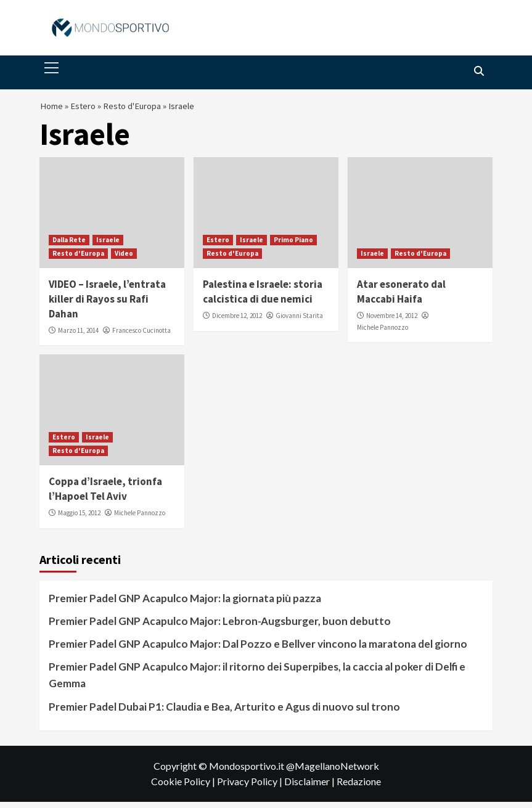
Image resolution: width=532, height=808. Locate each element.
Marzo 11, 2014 (78, 337)
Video (124, 259)
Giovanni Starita (299, 322)
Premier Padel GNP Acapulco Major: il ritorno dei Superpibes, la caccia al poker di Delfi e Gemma (257, 681)
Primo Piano (293, 246)
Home (52, 109)
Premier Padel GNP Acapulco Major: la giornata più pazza (185, 604)
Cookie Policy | (184, 787)
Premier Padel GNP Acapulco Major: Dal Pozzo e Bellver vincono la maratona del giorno (258, 650)
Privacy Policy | (251, 787)
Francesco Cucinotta (141, 337)
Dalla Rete (69, 246)
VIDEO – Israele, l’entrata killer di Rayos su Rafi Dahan (107, 305)
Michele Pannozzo (383, 333)
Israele (108, 246)
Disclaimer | (310, 787)
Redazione (359, 787)
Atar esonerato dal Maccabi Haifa (401, 298)
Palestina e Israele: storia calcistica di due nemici (263, 298)
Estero (88, 109)
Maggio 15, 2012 (79, 519)
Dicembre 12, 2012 (237, 322)
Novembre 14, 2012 (392, 322)
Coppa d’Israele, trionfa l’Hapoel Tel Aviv (105, 495)
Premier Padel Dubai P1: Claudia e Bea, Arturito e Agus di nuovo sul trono (224, 712)
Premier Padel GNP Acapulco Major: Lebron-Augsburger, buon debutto (220, 627)
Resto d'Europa (142, 109)
